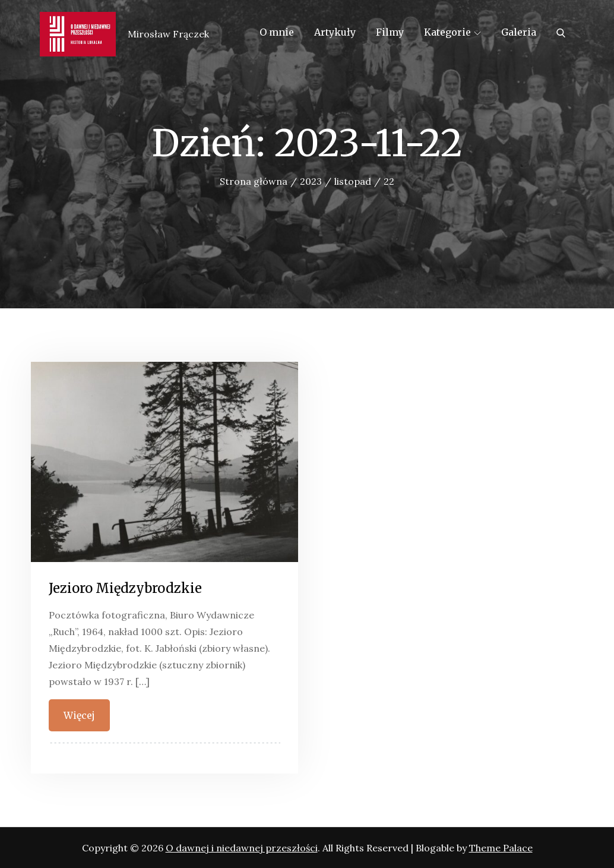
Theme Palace (501, 848)
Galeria (519, 32)
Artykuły (335, 32)
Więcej (79, 715)
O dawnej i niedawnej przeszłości (242, 848)
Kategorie (452, 32)
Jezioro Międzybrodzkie (125, 588)
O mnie (277, 32)
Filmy (390, 32)
